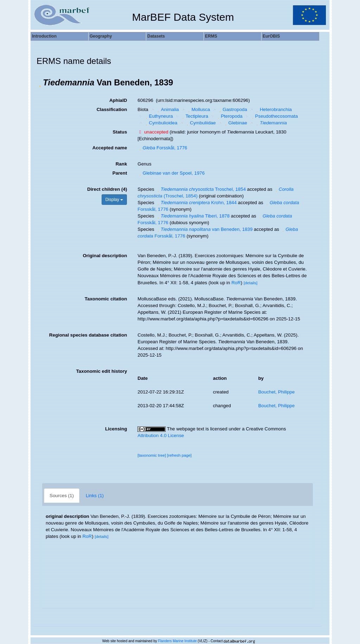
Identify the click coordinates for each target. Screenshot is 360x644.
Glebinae (235, 123)
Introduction (44, 36)
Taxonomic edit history (101, 371)
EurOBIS (271, 36)
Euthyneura (158, 116)
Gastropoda (232, 109)
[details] (250, 283)
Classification (112, 109)
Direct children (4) (107, 189)
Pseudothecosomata (274, 116)
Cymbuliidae (200, 123)
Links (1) (95, 496)
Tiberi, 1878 (192, 216)
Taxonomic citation (106, 299)
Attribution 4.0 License (161, 435)
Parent (120, 173)
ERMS (211, 36)
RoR (236, 283)
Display (114, 200)
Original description (105, 256)
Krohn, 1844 (196, 203)
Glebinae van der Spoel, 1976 (171, 173)
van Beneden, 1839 (204, 229)
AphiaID (118, 100)
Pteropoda (229, 116)
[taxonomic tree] (152, 455)
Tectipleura (194, 116)
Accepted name (110, 148)
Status (120, 132)
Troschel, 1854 (201, 189)
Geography (101, 36)
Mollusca (198, 109)
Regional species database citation (88, 335)
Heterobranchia (273, 109)
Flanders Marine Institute (178, 641)
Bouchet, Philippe (276, 392)
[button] (40, 83)
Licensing (116, 429)
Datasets (156, 36)
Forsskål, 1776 (162, 148)
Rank (121, 164)
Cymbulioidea (160, 123)
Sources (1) (62, 496)
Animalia (167, 109)
